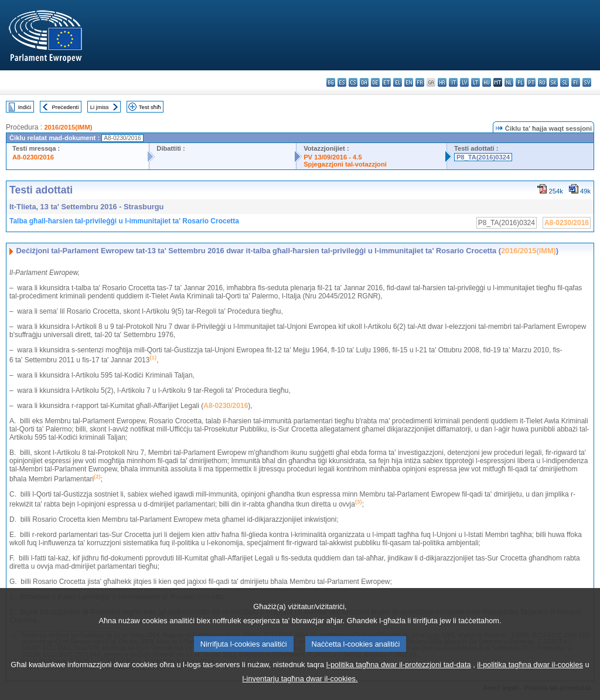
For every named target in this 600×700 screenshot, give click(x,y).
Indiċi (25, 107)
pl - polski (520, 82)
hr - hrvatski (442, 82)
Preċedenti (65, 107)
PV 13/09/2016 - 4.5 (333, 157)
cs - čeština (353, 82)
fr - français (420, 82)
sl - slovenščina (565, 82)
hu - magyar (487, 82)
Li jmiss (100, 107)
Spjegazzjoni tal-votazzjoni (345, 164)
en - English (409, 82)
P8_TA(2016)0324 (483, 157)
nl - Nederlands (509, 82)
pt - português (531, 82)
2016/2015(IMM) (68, 127)
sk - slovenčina (553, 82)
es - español (342, 82)
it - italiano (453, 82)
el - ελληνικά (398, 82)
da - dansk (364, 82)
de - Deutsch (375, 82)
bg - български (331, 82)
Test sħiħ (150, 107)
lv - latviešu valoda (464, 82)
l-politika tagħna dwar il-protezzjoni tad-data (399, 682)
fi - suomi (576, 82)
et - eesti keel (386, 82)
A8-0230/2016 (33, 157)
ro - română (542, 82)
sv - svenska (587, 82)
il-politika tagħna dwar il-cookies (530, 682)
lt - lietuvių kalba (475, 82)
